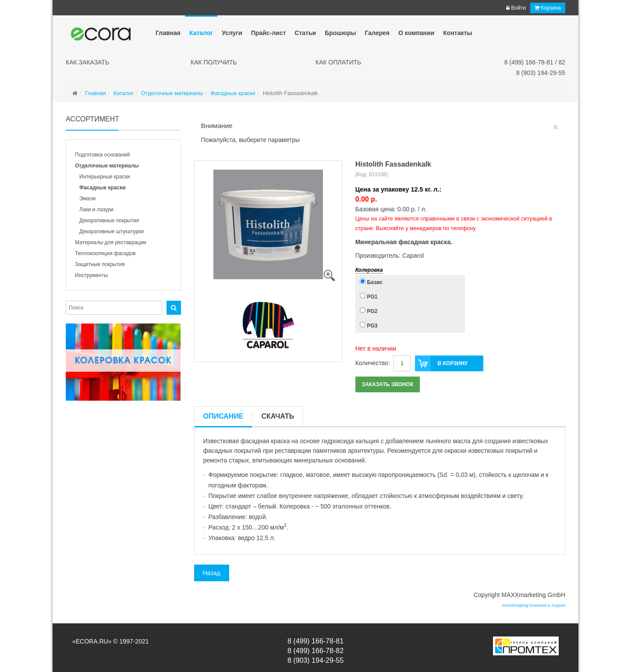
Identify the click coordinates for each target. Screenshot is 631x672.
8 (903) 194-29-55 (541, 73)
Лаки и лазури (96, 210)
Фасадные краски (103, 188)
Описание (223, 416)
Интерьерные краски (105, 177)
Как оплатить (338, 62)
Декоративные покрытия (109, 220)
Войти (516, 8)
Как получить (214, 62)
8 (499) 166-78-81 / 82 (535, 62)
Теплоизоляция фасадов (105, 253)
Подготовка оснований (102, 155)
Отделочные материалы (107, 166)
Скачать (278, 416)
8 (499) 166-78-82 (315, 651)
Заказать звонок (388, 384)
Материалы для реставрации (111, 242)
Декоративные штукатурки (112, 231)
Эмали (87, 199)
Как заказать (87, 62)
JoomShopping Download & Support (534, 605)
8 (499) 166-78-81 (315, 641)
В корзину (441, 363)
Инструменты (91, 275)
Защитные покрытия (100, 264)
